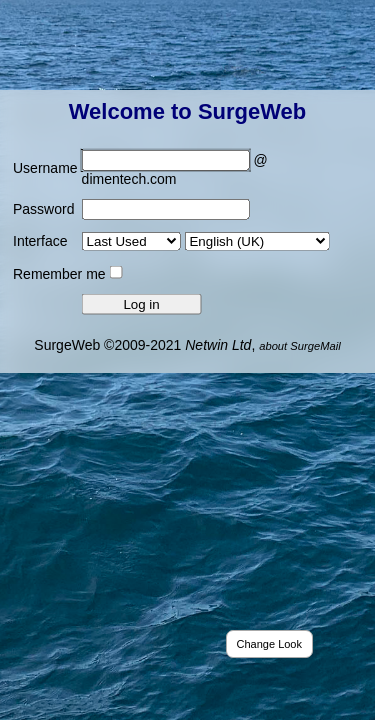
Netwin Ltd (218, 344)
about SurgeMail (299, 345)
